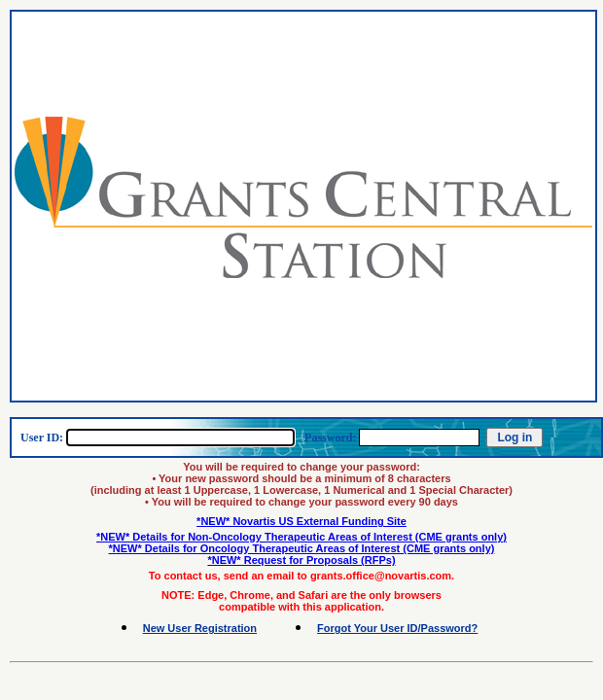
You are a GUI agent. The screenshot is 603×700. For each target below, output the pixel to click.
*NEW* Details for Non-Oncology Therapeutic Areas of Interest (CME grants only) (301, 537)
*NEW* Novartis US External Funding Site (301, 521)
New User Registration (200, 628)
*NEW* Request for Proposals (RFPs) (301, 560)
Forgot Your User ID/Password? (397, 628)
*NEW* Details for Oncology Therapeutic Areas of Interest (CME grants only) (302, 548)
